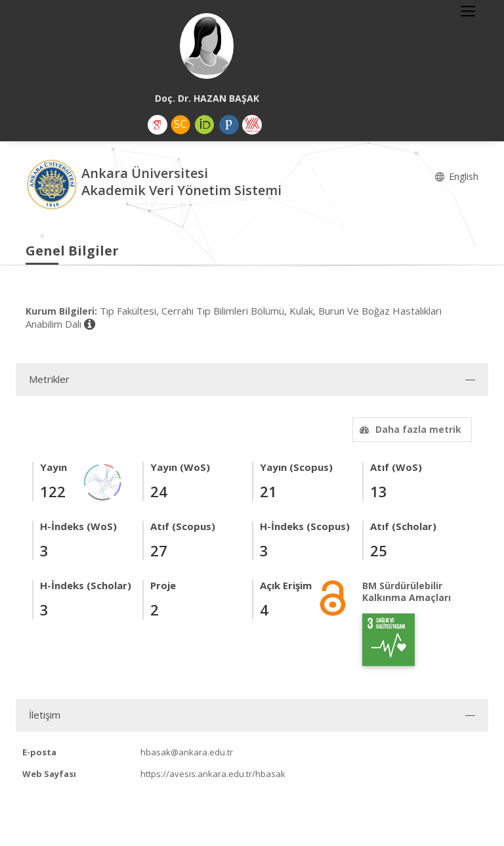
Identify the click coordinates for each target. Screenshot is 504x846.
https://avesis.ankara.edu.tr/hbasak (213, 774)
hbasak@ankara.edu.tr (187, 752)
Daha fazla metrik (409, 429)
